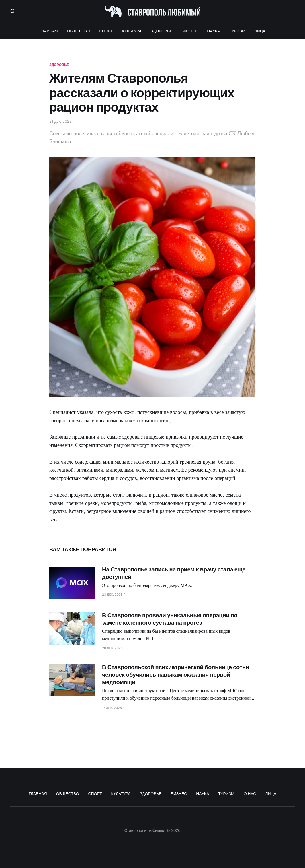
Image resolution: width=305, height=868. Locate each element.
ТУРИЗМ (237, 31)
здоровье (59, 65)
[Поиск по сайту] (13, 11)
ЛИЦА (260, 31)
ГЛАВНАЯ (49, 31)
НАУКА (213, 31)
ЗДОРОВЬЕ (162, 31)
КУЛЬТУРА (132, 31)
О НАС (250, 794)
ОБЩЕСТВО (79, 31)
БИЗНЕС (190, 31)
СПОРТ (106, 31)
